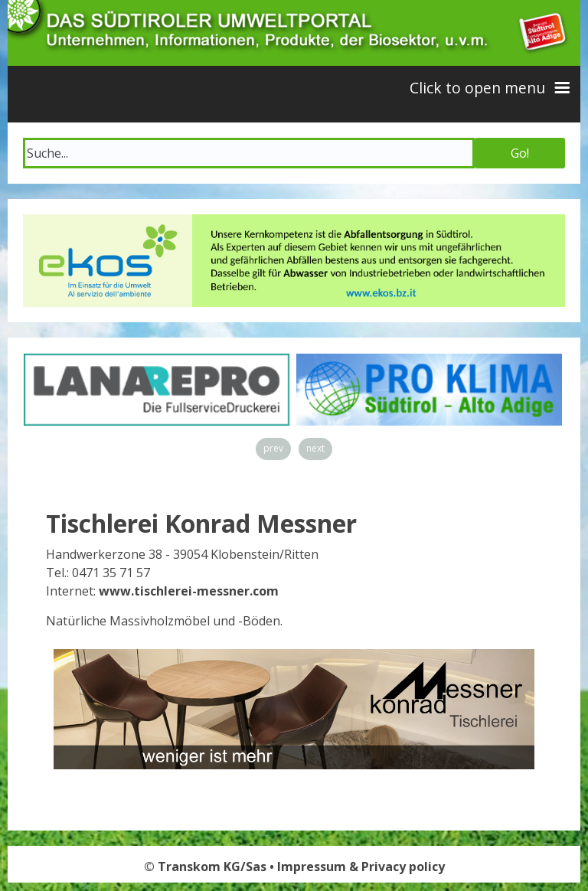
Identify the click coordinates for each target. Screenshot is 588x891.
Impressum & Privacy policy (361, 867)
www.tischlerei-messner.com (189, 591)
